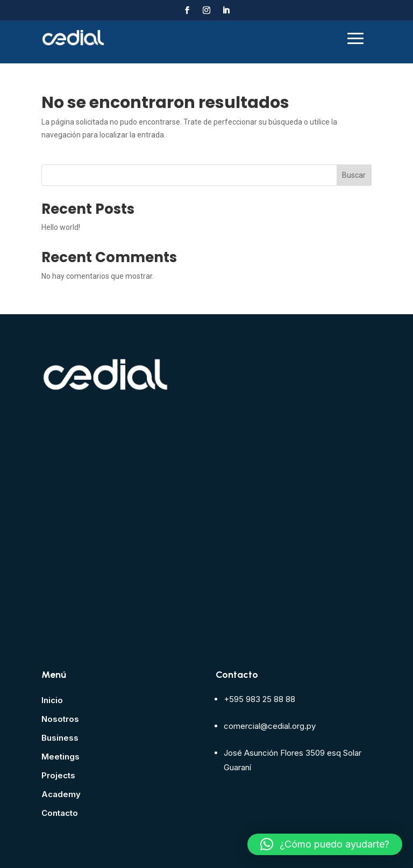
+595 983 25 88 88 (259, 699)
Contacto (60, 813)
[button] (325, 844)
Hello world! (61, 227)
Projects (58, 775)
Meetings (60, 757)
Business (60, 738)
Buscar (354, 175)
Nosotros (60, 719)
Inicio (52, 700)
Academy (61, 794)
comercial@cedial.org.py (270, 726)
